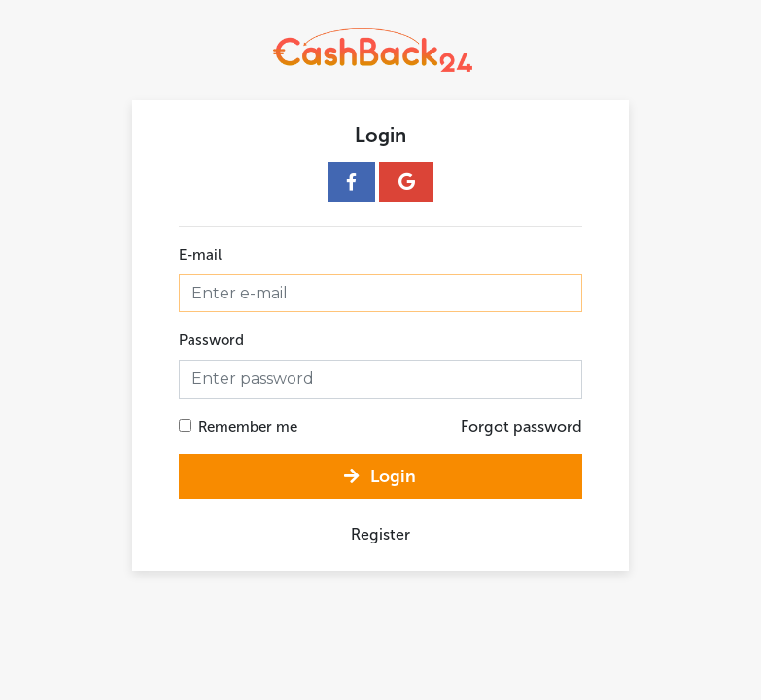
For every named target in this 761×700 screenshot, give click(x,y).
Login (380, 476)
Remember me (248, 427)
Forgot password (521, 426)
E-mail (200, 255)
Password (211, 340)
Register (380, 534)
